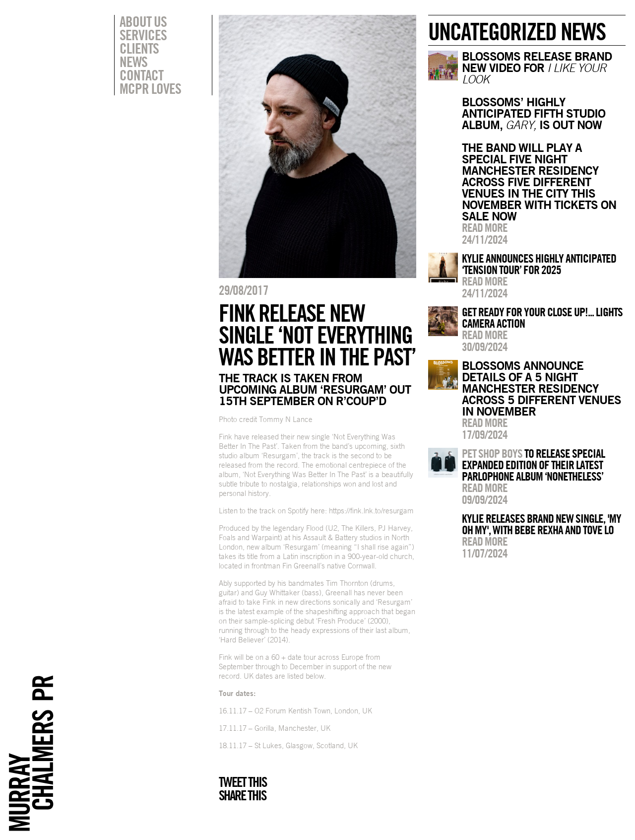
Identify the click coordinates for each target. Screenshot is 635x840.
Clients (139, 48)
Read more (485, 227)
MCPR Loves (150, 88)
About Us (143, 21)
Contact (141, 75)
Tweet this (243, 782)
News (133, 62)
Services (143, 35)
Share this (242, 795)
